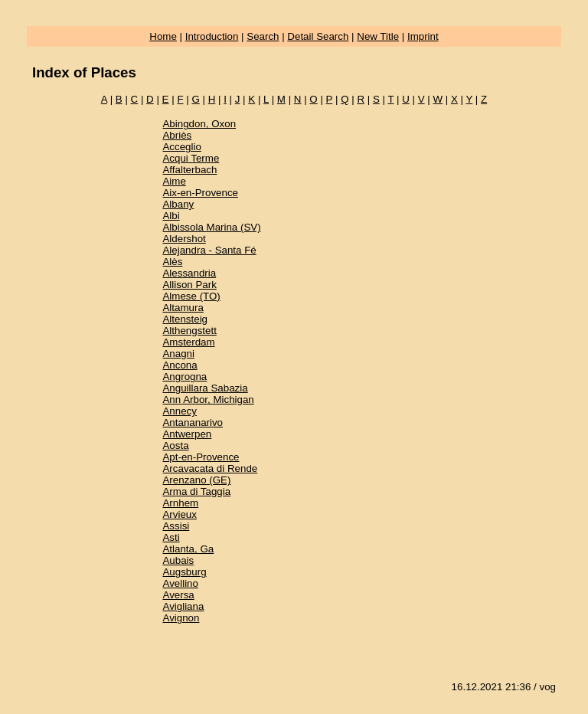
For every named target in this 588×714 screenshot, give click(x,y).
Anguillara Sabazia (205, 388)
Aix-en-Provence (200, 193)
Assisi (176, 526)
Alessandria (189, 273)
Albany (178, 204)
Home (163, 36)
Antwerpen (187, 434)
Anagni (178, 354)
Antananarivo (193, 423)
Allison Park (189, 285)
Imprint (423, 36)
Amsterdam (188, 342)
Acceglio (181, 147)
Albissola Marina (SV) (211, 227)
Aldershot (184, 239)
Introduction (212, 36)
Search (263, 36)
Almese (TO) (191, 296)
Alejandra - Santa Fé (209, 250)
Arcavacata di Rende (210, 468)
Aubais (178, 560)
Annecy (179, 411)
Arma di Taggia (196, 491)
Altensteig (185, 319)
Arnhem (180, 503)
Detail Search (318, 36)
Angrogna (185, 377)
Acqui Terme (191, 158)
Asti (171, 537)
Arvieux (179, 514)
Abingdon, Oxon (199, 124)
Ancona (180, 365)
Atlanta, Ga (188, 549)
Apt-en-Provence (201, 457)
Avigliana (183, 606)
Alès (172, 262)
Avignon (181, 618)
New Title (378, 36)
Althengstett (189, 331)
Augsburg (184, 572)
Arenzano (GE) (196, 480)
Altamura (183, 308)
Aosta (175, 445)
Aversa (178, 595)
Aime (174, 181)
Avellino (180, 583)
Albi (171, 216)
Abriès (177, 135)
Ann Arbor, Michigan (208, 400)
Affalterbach (189, 170)
